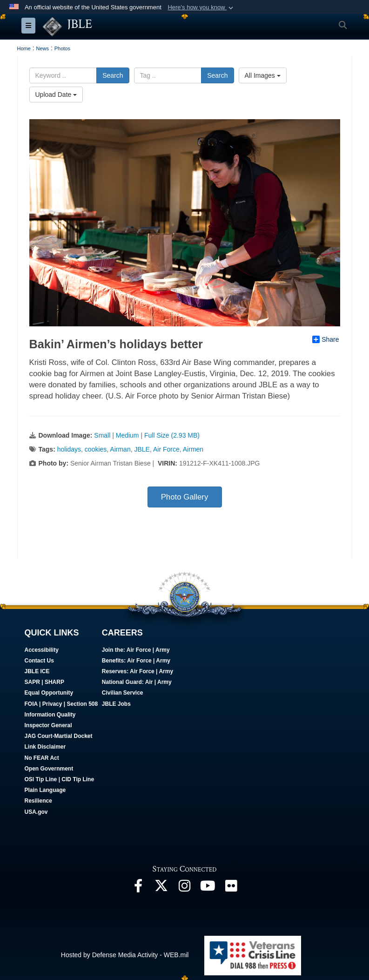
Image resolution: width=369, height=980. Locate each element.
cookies (96, 449)
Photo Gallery (185, 497)
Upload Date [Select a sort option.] (56, 95)
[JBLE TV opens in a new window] (208, 888)
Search (113, 75)
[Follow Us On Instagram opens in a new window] (185, 888)
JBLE (142, 449)
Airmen (193, 449)
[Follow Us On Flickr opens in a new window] (231, 888)
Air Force (166, 449)
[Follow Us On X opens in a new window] (161, 888)
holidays (69, 449)
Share (325, 339)
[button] (201, 7)
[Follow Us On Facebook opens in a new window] (138, 888)
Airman (120, 449)
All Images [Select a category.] (263, 75)
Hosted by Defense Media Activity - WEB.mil (125, 955)
